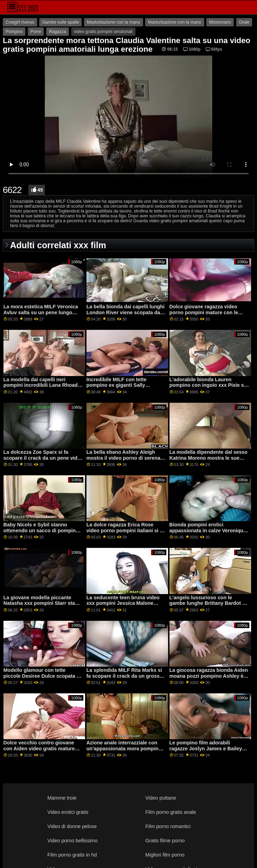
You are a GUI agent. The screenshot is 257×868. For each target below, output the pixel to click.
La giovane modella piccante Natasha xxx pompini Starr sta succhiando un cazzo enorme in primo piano (41, 606)
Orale (244, 22)
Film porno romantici (168, 826)
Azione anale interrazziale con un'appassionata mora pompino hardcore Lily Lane (124, 748)
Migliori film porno (165, 855)
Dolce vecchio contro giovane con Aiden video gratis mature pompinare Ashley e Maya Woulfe (43, 748)
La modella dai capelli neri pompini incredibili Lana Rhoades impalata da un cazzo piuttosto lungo (43, 388)
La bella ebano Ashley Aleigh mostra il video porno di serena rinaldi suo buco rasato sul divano (123, 461)
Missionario (220, 22)
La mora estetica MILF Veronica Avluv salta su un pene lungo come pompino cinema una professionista (41, 315)
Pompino (14, 32)
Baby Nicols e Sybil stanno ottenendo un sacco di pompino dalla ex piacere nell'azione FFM (41, 530)
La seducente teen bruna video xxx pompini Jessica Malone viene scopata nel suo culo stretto (123, 606)
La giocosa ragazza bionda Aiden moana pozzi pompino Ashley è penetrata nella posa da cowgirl (209, 676)
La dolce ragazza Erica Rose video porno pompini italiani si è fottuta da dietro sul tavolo (125, 530)
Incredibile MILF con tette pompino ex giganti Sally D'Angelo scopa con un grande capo (123, 388)
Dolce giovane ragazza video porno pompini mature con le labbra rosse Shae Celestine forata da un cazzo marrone (204, 315)
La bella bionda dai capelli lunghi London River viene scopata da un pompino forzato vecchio (126, 312)
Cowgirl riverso (20, 22)
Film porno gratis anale (171, 812)
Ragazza (57, 32)
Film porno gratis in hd (72, 855)
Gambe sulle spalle (60, 22)
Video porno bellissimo (73, 841)
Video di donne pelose (72, 826)
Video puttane (161, 798)
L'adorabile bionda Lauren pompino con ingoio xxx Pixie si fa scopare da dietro (208, 385)
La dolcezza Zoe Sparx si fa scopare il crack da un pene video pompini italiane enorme (43, 458)
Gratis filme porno (165, 841)
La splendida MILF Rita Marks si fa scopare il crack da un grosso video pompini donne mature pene (125, 679)
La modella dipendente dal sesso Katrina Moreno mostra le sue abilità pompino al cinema (209, 458)
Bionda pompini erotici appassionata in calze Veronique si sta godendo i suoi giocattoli (208, 530)
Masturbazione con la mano (114, 22)
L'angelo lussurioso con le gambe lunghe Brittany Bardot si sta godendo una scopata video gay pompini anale (208, 606)
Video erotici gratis (68, 812)
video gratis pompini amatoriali (103, 32)
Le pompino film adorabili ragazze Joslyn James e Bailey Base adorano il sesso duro (206, 748)
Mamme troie (62, 798)
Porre (36, 32)
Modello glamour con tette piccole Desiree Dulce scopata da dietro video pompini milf (43, 676)
